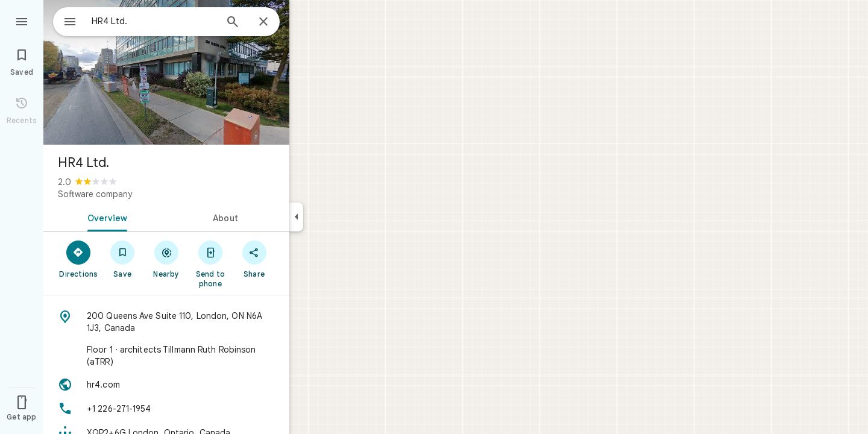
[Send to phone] (210, 263)
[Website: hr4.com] (166, 385)
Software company (95, 194)
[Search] (233, 23)
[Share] (254, 259)
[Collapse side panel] (296, 217)
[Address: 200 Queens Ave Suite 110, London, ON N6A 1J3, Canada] (166, 322)
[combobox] (142, 21)
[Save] (123, 259)
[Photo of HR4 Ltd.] (166, 72)
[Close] (263, 22)
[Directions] (79, 259)
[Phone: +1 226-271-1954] (166, 409)
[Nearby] (167, 259)
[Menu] (22, 20)
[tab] (105, 217)
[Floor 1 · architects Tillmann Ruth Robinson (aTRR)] (166, 356)
